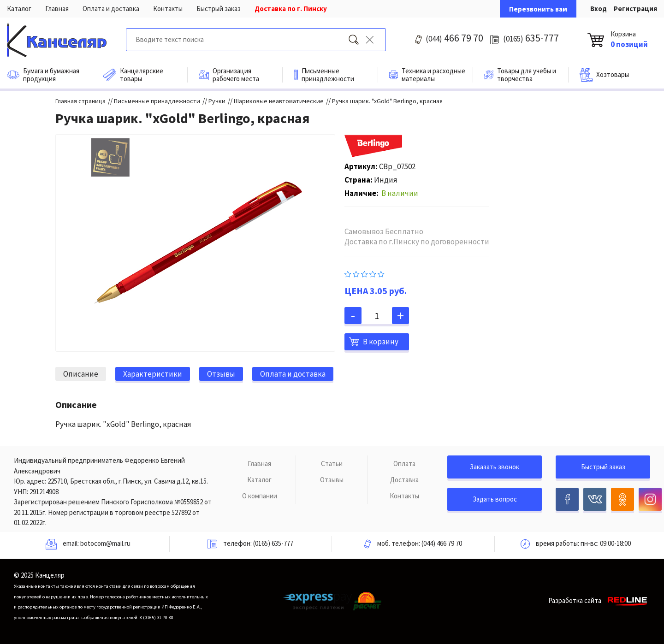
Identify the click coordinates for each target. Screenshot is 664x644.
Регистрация (635, 9)
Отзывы (332, 480)
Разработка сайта (599, 600)
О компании (260, 496)
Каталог (19, 9)
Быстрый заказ (219, 9)
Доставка (404, 480)
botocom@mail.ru (105, 543)
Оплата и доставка (111, 9)
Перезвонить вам (538, 9)
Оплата (404, 464)
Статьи (332, 464)
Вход (599, 9)
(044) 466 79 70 (442, 543)
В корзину (381, 342)
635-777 (531, 38)
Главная (57, 9)
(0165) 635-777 (273, 543)
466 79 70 (454, 38)
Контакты (168, 9)
